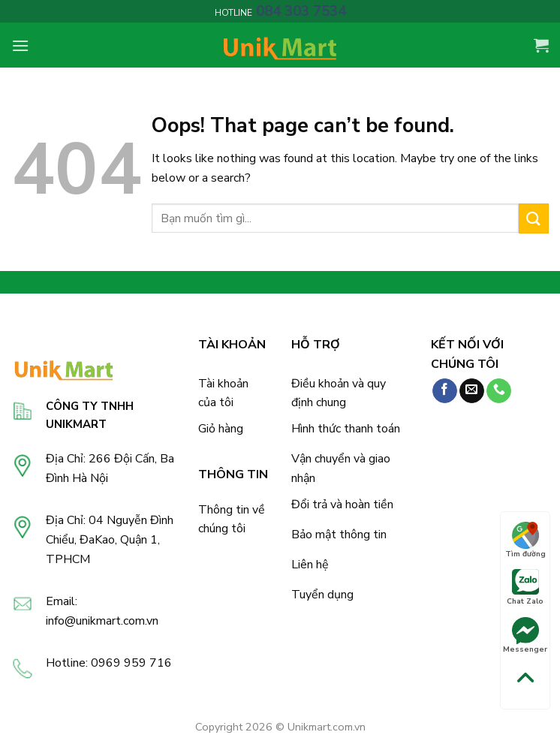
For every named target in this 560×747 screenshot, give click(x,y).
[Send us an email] (472, 391)
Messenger (525, 636)
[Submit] (534, 218)
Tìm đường (525, 541)
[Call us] (499, 391)
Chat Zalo (525, 588)
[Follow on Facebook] (445, 391)
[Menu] (20, 45)
